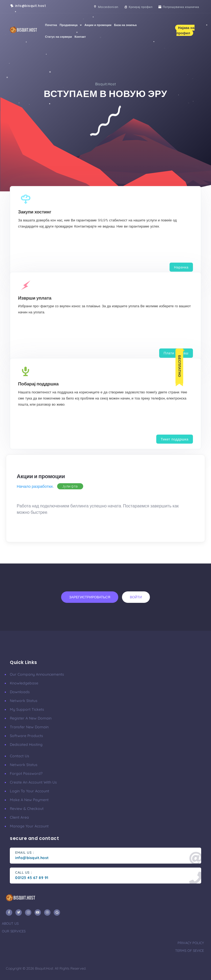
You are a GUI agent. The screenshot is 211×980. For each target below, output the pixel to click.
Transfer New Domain (29, 727)
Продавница (71, 25)
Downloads (20, 692)
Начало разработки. (35, 486)
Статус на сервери (58, 37)
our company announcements (37, 674)
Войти (136, 597)
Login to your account (29, 791)
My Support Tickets (27, 709)
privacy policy (191, 943)
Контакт (80, 37)
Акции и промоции (98, 25)
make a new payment (29, 800)
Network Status (24, 701)
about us (10, 923)
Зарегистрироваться (90, 597)
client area (19, 817)
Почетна (51, 25)
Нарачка (181, 267)
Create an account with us (33, 782)
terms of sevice (189, 950)
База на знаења (125, 25)
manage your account (29, 826)
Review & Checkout (27, 809)
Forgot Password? (26, 773)
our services (14, 931)
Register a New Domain (31, 718)
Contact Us (20, 756)
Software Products (26, 736)
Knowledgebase (24, 683)
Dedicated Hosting (26, 745)
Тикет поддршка (175, 439)
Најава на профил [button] (185, 30)
